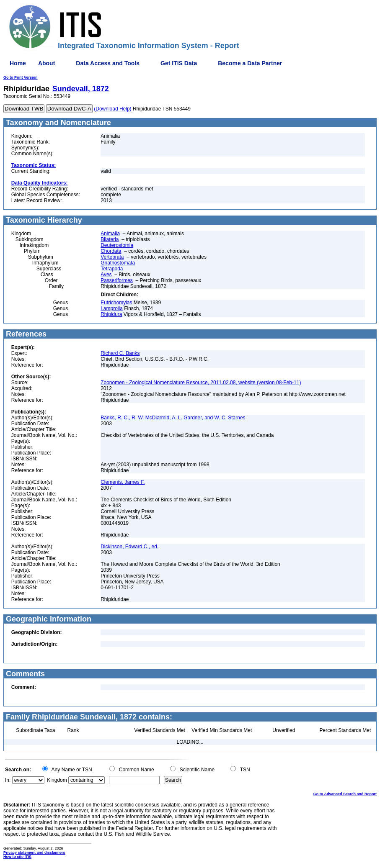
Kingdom (57, 780)
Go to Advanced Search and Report (345, 794)
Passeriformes (117, 280)
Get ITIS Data (179, 63)
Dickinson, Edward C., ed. (129, 547)
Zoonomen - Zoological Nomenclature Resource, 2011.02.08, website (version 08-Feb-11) (201, 383)
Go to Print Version (21, 77)
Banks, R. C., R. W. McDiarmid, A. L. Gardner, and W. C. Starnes (173, 418)
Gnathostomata (118, 263)
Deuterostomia (117, 245)
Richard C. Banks (120, 353)
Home (18, 63)
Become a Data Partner (250, 63)
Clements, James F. (123, 482)
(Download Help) (112, 109)
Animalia (110, 234)
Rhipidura (111, 314)
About (47, 63)
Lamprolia (112, 308)
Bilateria (110, 239)
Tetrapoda (112, 269)
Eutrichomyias (116, 303)
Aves (106, 275)
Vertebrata (112, 257)
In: (8, 780)
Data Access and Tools (108, 63)
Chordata (111, 251)
